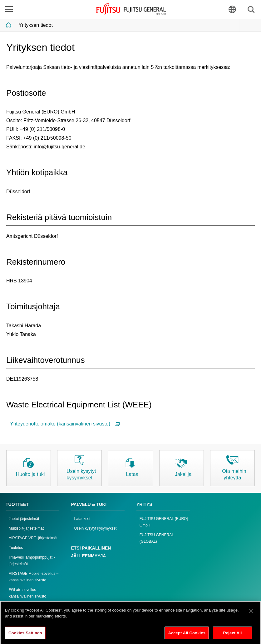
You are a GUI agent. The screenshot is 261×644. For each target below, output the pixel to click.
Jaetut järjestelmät (24, 519)
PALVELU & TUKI (89, 504)
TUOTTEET (17, 504)
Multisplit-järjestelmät (26, 528)
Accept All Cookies (187, 635)
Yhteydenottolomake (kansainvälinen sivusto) (65, 424)
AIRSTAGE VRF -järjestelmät (33, 538)
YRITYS (144, 504)
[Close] (251, 613)
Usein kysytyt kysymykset (95, 528)
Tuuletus (16, 548)
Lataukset (82, 519)
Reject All (232, 635)
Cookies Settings (25, 635)
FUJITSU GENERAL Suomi (131, 9)
